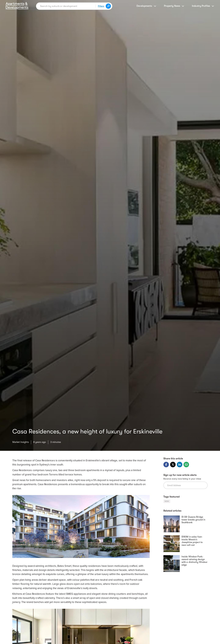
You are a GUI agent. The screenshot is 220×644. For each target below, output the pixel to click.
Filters (101, 6)
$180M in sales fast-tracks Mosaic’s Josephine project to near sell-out (192, 541)
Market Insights (21, 442)
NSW (167, 501)
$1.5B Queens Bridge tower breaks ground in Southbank (193, 520)
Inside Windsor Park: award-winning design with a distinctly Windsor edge (195, 561)
